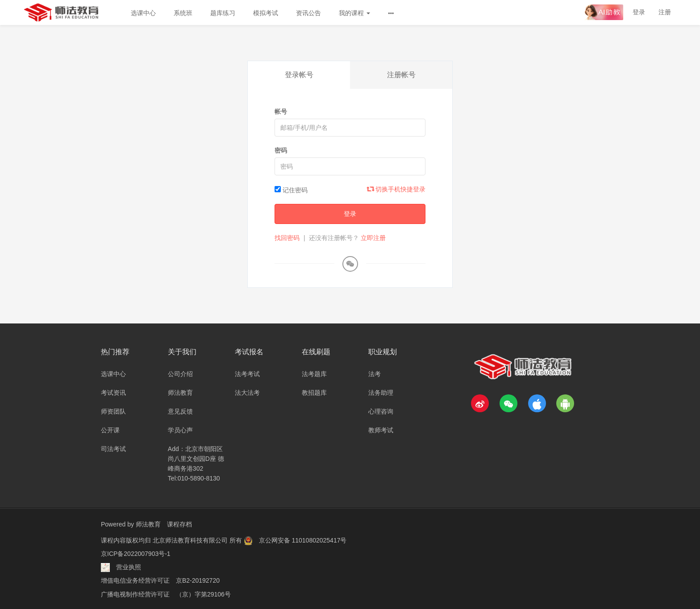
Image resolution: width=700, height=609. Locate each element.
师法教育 (180, 393)
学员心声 (180, 430)
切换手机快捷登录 (396, 189)
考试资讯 (113, 393)
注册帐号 (401, 75)
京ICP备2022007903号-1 (136, 553)
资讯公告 (308, 13)
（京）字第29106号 (203, 593)
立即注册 (373, 238)
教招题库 (314, 393)
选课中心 (143, 13)
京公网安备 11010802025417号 (303, 540)
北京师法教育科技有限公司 (191, 540)
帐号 (281, 112)
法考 (375, 374)
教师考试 (381, 430)
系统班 (183, 13)
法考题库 (314, 374)
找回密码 (287, 238)
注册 (665, 12)
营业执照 (129, 567)
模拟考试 (266, 13)
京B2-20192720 (198, 580)
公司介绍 (180, 374)
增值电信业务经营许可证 (135, 580)
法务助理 (381, 393)
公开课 (110, 430)
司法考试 (113, 449)
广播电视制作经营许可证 (135, 593)
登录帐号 (299, 75)
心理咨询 (381, 411)
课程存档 (179, 524)
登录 (639, 12)
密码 (281, 150)
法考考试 (247, 374)
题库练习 (223, 13)
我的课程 (354, 13)
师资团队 (113, 411)
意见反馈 (180, 411)
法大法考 (247, 393)
